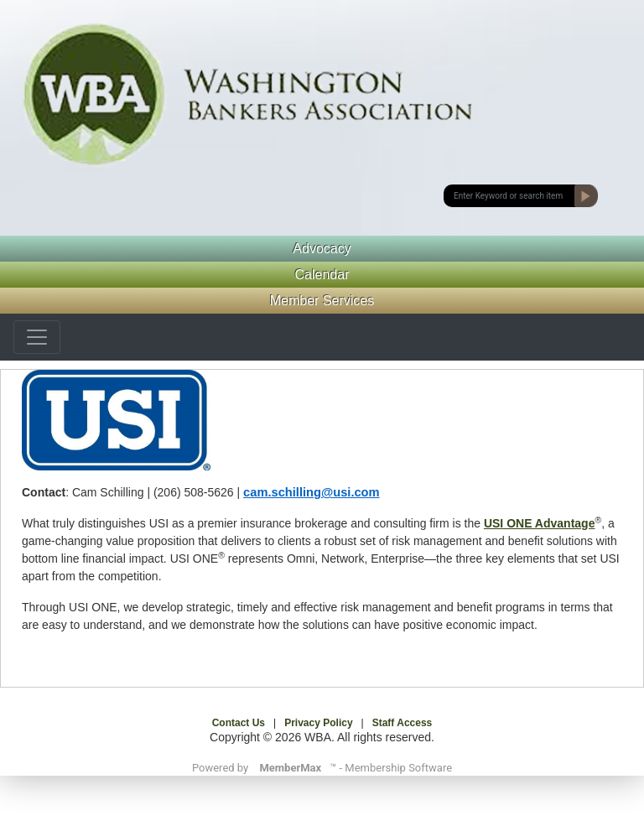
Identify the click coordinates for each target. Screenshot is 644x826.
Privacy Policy (318, 723)
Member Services (322, 301)
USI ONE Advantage (540, 523)
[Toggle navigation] (37, 337)
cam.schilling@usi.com (312, 492)
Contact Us (239, 723)
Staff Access (402, 723)
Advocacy (322, 249)
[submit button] (509, 196)
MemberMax (290, 768)
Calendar (322, 275)
